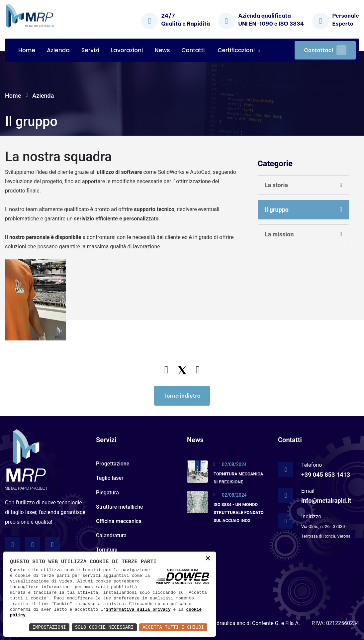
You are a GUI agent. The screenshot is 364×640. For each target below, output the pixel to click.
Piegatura (107, 493)
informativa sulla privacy (138, 609)
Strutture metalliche (120, 507)
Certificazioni (236, 50)
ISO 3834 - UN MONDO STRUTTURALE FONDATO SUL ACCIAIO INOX (239, 512)
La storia (276, 185)
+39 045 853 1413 (326, 475)
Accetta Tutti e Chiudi (173, 627)
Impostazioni (49, 627)
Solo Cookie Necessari (104, 627)
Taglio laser (110, 478)
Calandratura (111, 535)
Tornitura (107, 550)
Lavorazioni (127, 50)
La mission (279, 234)
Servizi (90, 50)
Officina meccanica (119, 521)
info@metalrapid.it (326, 501)
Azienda (58, 50)
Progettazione (113, 464)
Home (27, 50)
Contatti (193, 50)
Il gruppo (277, 210)
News (162, 50)
